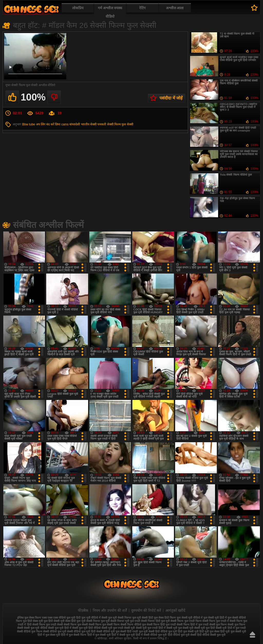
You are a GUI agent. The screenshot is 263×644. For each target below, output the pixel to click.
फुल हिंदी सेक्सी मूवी (54, 621)
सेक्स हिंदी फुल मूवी (75, 621)
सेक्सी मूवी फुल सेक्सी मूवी (180, 628)
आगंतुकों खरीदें (175, 610)
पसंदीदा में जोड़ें (171, 98)
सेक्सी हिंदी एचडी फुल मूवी (134, 631)
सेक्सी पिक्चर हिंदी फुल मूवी (155, 621)
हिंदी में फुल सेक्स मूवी (49, 635)
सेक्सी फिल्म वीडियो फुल (133, 625)
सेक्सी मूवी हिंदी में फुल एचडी (231, 628)
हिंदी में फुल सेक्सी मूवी (99, 635)
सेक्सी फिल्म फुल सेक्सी (120, 124)
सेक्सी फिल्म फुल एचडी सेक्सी (48, 625)
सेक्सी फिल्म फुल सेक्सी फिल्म (104, 625)
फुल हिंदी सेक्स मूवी (33, 621)
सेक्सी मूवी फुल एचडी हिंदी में (151, 628)
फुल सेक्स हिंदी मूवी (31, 9)
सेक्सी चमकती (98, 124)
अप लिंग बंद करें (45, 124)
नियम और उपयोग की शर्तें (110, 610)
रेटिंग (142, 8)
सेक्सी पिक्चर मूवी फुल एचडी (125, 621)
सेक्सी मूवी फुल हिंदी (205, 628)
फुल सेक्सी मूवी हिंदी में (215, 618)
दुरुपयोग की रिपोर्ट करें (146, 610)
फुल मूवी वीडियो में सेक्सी (94, 618)
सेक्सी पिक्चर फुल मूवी (98, 621)
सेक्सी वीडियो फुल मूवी (55, 631)
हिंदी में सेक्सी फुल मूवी (123, 635)
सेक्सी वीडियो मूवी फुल (108, 631)
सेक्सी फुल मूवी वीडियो (35, 628)
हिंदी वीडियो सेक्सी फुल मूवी (211, 635)
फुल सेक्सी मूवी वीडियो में (190, 618)
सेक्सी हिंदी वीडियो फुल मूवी (163, 631)
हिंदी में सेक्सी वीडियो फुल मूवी (151, 635)
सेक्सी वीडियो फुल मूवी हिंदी (81, 631)
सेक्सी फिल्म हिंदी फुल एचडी (161, 625)
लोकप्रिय (78, 8)
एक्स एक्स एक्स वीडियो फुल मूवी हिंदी (61, 618)
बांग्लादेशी (75, 124)
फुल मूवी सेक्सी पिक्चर (120, 618)
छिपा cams (62, 124)
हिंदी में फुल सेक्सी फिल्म (74, 635)
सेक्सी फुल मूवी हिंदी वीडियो (86, 628)
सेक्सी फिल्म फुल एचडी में (216, 621)
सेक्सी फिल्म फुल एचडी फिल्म (186, 621)
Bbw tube (29, 124)
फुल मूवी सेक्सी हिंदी (143, 618)
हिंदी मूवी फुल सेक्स (209, 631)
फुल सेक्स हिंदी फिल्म (165, 618)
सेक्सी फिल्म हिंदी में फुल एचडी (193, 625)
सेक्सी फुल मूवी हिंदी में (60, 628)
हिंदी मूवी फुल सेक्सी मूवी (233, 631)
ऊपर (252, 635)
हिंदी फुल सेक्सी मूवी (188, 631)
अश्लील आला (175, 8)
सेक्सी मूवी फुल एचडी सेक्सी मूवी (118, 628)
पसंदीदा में (254, 8)
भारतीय (85, 124)
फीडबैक (83, 610)
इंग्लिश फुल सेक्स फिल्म (29, 618)
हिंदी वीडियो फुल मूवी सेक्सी (182, 635)
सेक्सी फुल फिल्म (218, 625)
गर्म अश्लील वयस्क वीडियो (110, 12)
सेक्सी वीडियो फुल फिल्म (30, 631)
